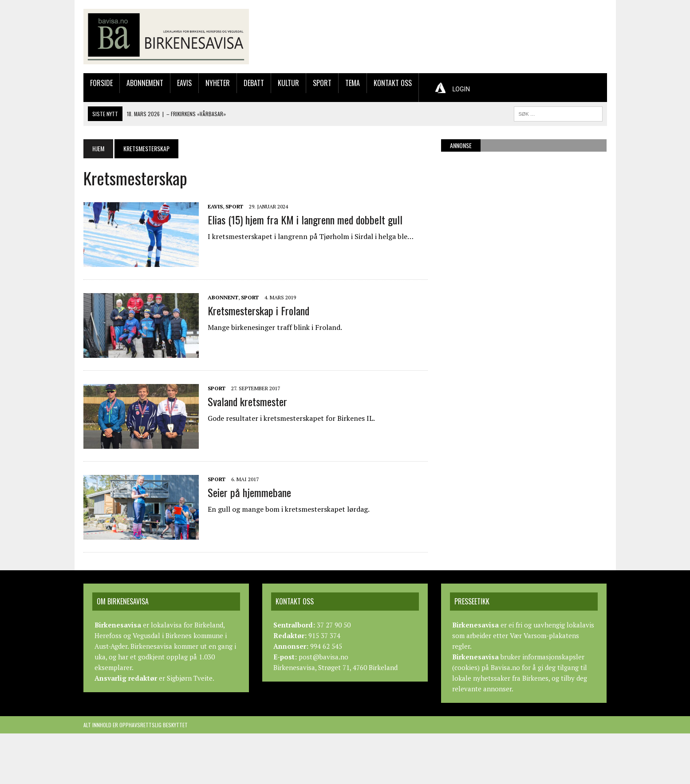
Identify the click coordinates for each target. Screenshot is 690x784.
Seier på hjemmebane (249, 492)
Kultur (288, 83)
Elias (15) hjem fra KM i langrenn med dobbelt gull (305, 220)
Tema (353, 83)
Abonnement (145, 83)
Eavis (184, 83)
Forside (101, 83)
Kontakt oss (393, 83)
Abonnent (223, 297)
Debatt (254, 83)
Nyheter (218, 83)
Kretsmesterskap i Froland (258, 310)
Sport (322, 83)
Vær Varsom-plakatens (544, 635)
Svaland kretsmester (247, 401)
